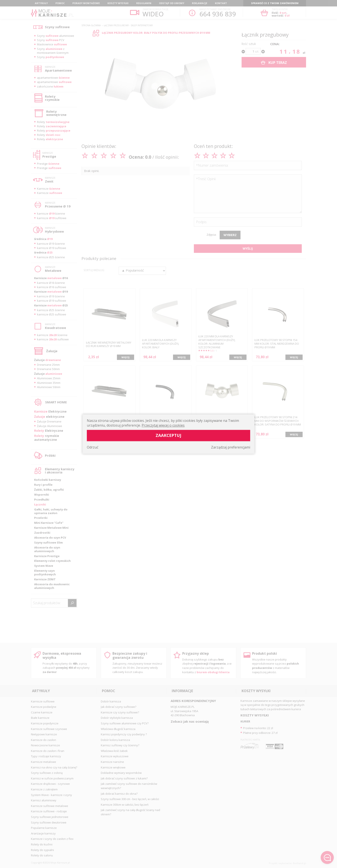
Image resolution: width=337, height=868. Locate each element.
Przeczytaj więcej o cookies (163, 425)
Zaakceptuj (168, 435)
